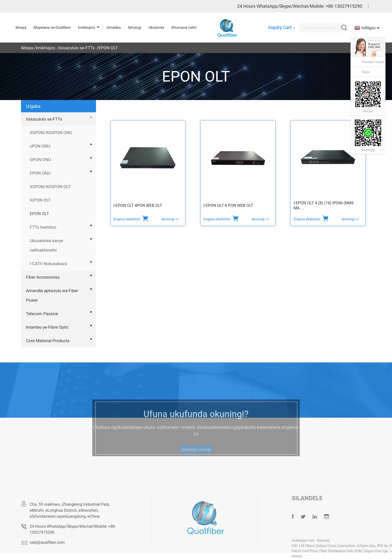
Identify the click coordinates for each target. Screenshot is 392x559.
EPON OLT (108, 48)
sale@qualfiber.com (59, 542)
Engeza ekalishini (127, 219)
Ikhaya (27, 48)
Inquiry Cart (280, 27)
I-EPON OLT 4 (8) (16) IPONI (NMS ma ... (324, 206)
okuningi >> (170, 219)
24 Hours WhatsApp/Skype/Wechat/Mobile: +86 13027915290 (300, 6)
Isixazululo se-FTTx (77, 48)
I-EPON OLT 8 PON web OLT (228, 205)
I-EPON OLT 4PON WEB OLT (138, 205)
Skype (366, 72)
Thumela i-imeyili (373, 62)
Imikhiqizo (45, 48)
